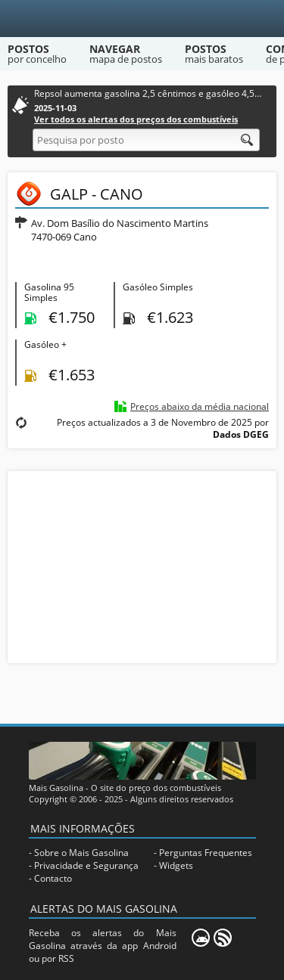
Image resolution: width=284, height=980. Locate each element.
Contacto (53, 878)
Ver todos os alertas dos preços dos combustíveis (136, 119)
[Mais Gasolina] (142, 19)
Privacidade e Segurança (86, 865)
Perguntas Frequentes (206, 853)
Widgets (176, 865)
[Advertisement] (142, 566)
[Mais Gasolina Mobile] (201, 938)
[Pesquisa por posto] (146, 140)
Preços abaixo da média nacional (200, 406)
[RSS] (223, 938)
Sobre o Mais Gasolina (81, 853)
